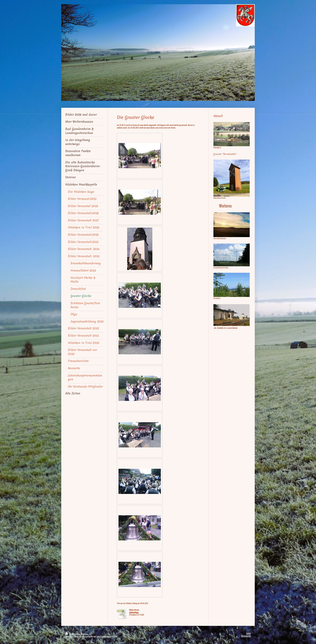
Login (248, 633)
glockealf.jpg (134, 612)
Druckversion (73, 634)
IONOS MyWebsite (104, 636)
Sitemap (84, 634)
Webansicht (246, 636)
